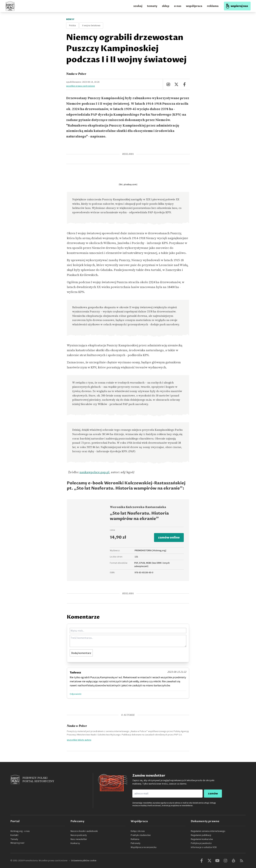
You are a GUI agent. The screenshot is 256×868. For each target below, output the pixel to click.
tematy (152, 6)
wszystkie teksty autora (79, 740)
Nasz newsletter (79, 839)
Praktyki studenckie (141, 835)
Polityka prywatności (201, 843)
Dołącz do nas (138, 831)
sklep (166, 6)
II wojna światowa (91, 26)
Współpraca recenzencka (144, 847)
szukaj (138, 6)
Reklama (135, 839)
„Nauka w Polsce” (139, 731)
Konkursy (75, 843)
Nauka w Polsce (76, 74)
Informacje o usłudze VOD (204, 847)
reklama (213, 6)
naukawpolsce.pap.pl (94, 472)
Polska (72, 26)
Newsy (70, 19)
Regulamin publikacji (201, 835)
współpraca (194, 6)
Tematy (14, 839)
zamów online (169, 538)
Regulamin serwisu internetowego (208, 831)
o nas (178, 6)
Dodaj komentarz (81, 653)
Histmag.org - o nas (20, 831)
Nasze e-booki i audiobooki (84, 831)
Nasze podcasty (79, 835)
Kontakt (14, 835)
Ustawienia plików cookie (84, 861)
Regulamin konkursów (202, 839)
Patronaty (136, 843)
